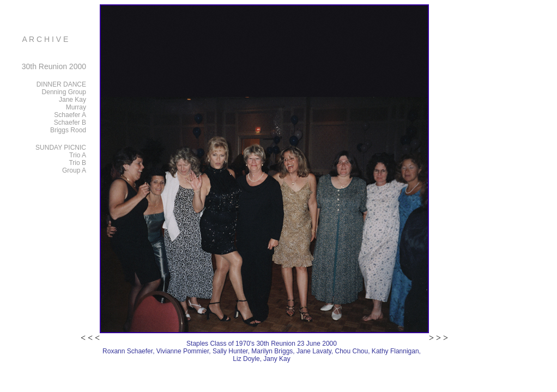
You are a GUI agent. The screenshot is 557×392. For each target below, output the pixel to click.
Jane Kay (72, 100)
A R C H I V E (46, 39)
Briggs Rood (68, 130)
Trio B (77, 163)
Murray (76, 107)
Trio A (78, 155)
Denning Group (64, 92)
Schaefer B (70, 122)
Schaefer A (70, 115)
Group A (74, 170)
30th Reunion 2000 (54, 66)
